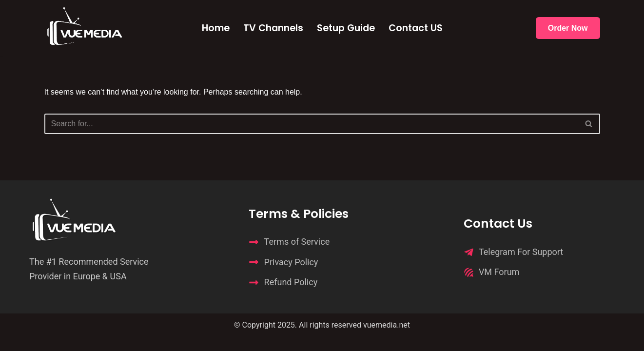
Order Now (568, 28)
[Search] (311, 124)
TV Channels (273, 28)
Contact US (416, 28)
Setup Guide (346, 28)
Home (216, 28)
